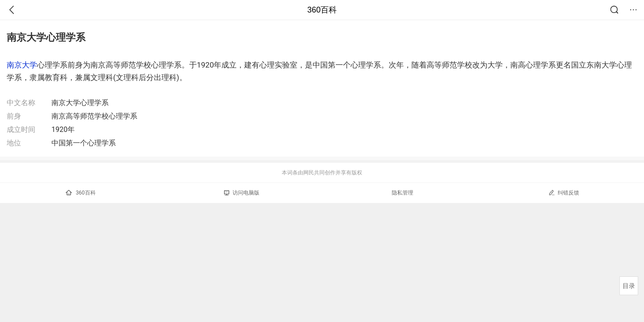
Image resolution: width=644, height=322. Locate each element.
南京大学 (22, 65)
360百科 (322, 10)
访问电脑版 (242, 193)
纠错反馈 (564, 193)
